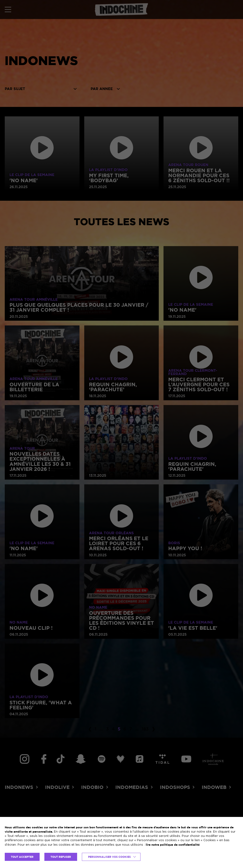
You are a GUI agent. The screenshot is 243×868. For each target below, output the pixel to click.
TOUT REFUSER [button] (61, 857)
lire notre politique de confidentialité (173, 845)
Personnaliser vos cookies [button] (109, 857)
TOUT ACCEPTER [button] (22, 857)
